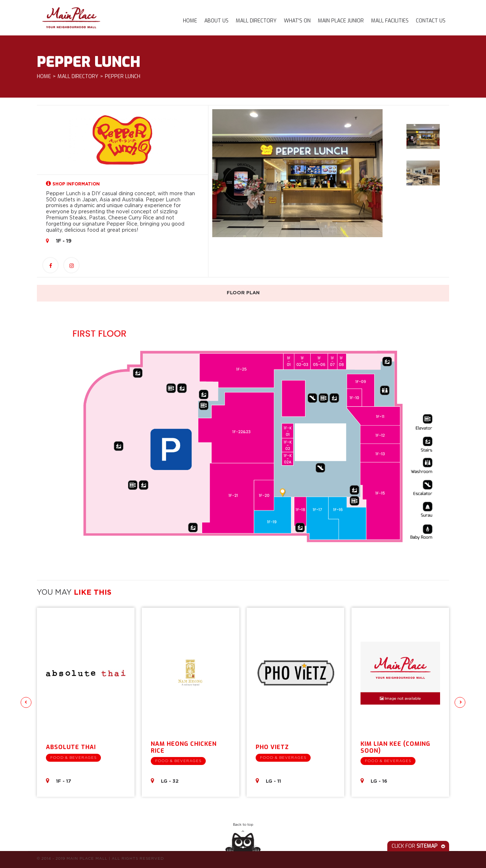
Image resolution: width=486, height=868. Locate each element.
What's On (297, 21)
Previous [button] (26, 702)
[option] (297, 173)
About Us (216, 21)
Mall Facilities (390, 21)
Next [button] (460, 702)
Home (190, 21)
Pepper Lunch (123, 77)
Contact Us (431, 21)
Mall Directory (256, 21)
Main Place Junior (341, 21)
